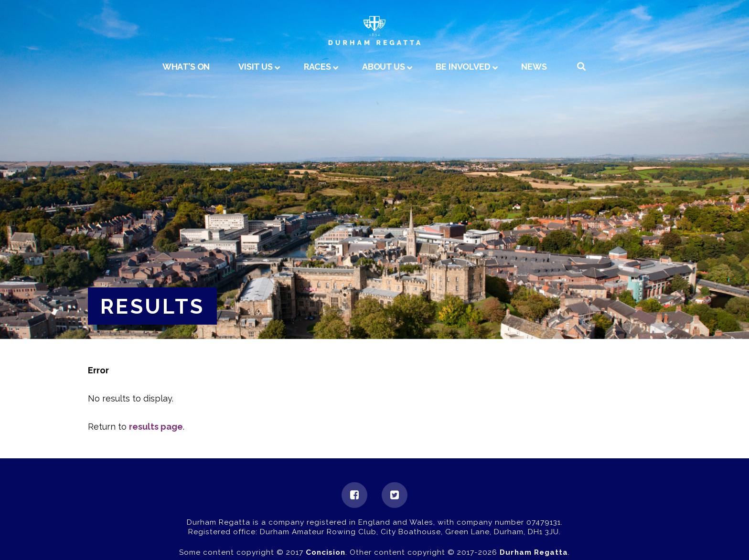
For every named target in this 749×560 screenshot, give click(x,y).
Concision (326, 552)
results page (156, 427)
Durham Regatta (534, 552)
